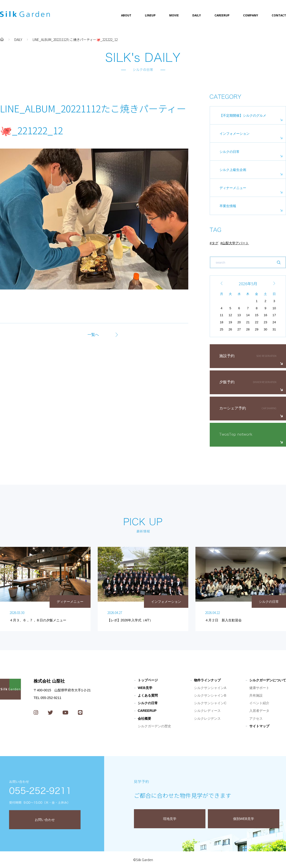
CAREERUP (222, 15)
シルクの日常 (230, 152)
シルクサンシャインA (210, 688)
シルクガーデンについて (268, 680)
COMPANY (251, 15)
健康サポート (259, 688)
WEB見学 (145, 688)
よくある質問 (148, 695)
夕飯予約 (227, 382)
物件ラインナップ (207, 680)
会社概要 (144, 718)
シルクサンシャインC (210, 703)
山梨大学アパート (235, 243)
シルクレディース (207, 711)
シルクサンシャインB (210, 695)
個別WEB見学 (244, 819)
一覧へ (93, 335)
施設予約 (227, 356)
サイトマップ (259, 726)
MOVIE (174, 15)
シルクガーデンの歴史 (154, 726)
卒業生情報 (228, 206)
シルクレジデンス (207, 718)
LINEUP (150, 15)
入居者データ (259, 711)
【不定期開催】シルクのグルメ (243, 115)
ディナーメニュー (233, 188)
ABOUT (126, 15)
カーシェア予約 (233, 408)
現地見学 (170, 819)
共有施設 (256, 695)
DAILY (197, 15)
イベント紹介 (259, 703)
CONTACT (279, 15)
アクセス (256, 718)
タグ (215, 243)
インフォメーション (235, 134)
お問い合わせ (45, 820)
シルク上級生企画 (233, 170)
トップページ (148, 680)
